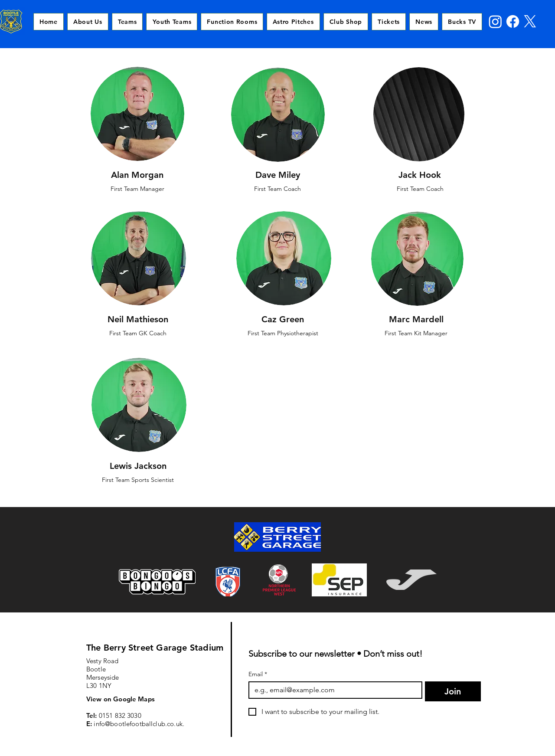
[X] (530, 21)
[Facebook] (513, 21)
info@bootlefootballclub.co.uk (138, 724)
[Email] (333, 690)
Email (258, 674)
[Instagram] (495, 21)
